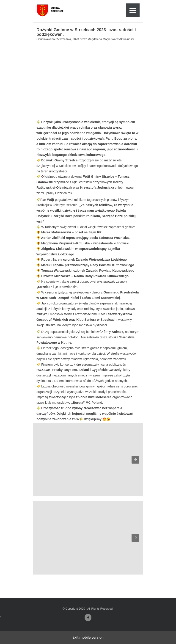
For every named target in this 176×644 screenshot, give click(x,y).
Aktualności (126, 39)
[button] (135, 460)
